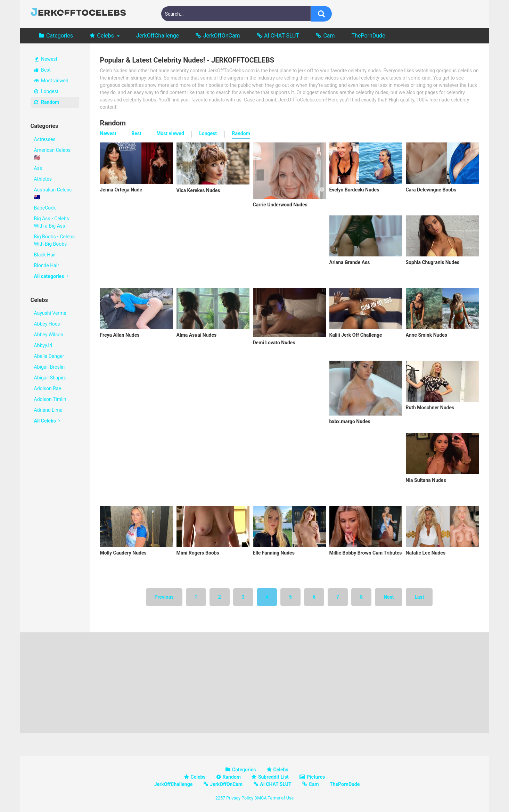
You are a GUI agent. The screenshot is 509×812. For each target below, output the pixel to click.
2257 (220, 798)
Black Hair (45, 255)
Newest (46, 59)
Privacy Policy (240, 798)
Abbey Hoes (47, 324)
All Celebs (47, 421)
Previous (164, 597)
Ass (38, 168)
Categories (60, 36)
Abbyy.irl (43, 345)
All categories (51, 276)
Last (419, 597)
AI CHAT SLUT (282, 36)
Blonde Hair (47, 265)
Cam (329, 36)
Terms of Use (281, 798)
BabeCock (45, 208)
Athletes (43, 179)
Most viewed (51, 81)
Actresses (45, 139)
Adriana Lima (48, 410)
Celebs (105, 36)
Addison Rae (48, 388)
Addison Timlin (50, 399)
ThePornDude (368, 36)
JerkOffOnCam (222, 36)
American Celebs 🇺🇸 (52, 154)
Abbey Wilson (49, 335)
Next (389, 597)
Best (42, 70)
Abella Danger (49, 356)
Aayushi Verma (50, 313)
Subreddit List (273, 777)
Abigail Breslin (50, 367)
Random (47, 102)
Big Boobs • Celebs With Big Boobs (54, 240)
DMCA (261, 798)
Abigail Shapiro (50, 378)
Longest (46, 91)
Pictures (316, 777)
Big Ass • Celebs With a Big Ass (52, 222)
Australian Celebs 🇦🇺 (53, 193)
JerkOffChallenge (158, 36)
